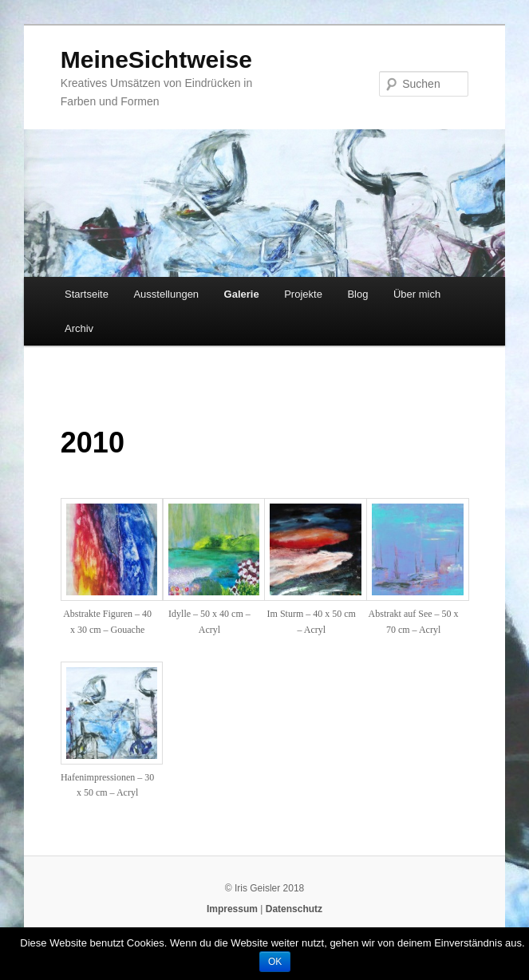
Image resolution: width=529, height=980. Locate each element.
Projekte (303, 294)
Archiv (79, 328)
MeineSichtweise (156, 59)
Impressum (232, 909)
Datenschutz (294, 909)
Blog (357, 294)
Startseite (87, 294)
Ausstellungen (166, 294)
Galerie (242, 294)
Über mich (417, 294)
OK (275, 962)
